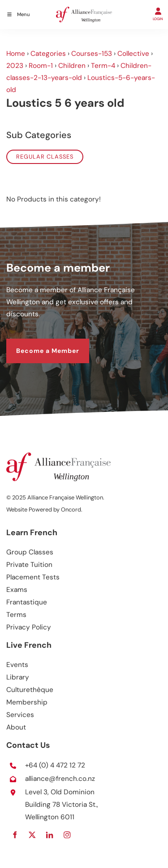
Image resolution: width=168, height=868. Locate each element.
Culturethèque (30, 690)
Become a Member (38, 344)
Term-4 (103, 66)
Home (16, 54)
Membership (27, 702)
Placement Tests (33, 577)
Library (18, 677)
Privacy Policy (29, 627)
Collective (133, 54)
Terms (16, 615)
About (16, 727)
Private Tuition (29, 565)
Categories (48, 54)
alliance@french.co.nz (60, 779)
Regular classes (45, 157)
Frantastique (27, 602)
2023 (15, 66)
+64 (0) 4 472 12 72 (55, 765)
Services (20, 715)
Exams (17, 590)
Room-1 (41, 66)
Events (17, 665)
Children (72, 66)
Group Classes (30, 552)
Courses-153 (92, 54)
